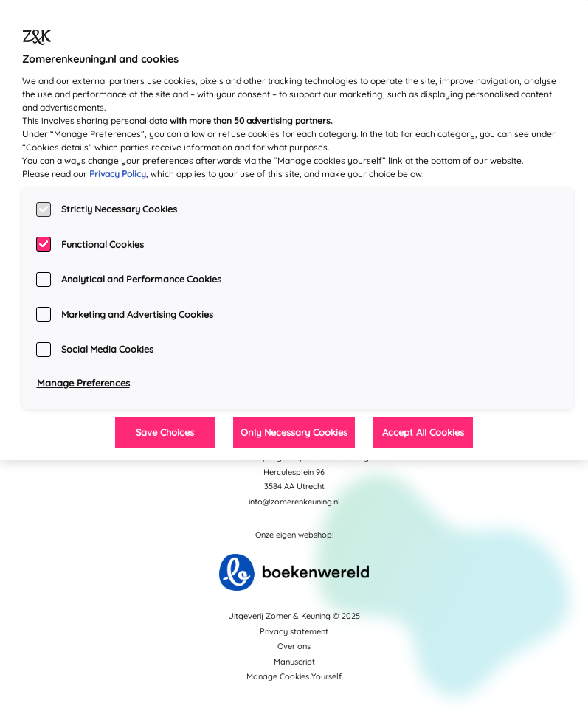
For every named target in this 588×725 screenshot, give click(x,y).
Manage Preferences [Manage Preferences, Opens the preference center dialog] (83, 383)
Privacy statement (294, 631)
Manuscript (294, 662)
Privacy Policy (118, 174)
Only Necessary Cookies (294, 432)
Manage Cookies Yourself (294, 676)
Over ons (294, 646)
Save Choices (165, 432)
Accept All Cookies (423, 432)
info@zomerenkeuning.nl (294, 502)
